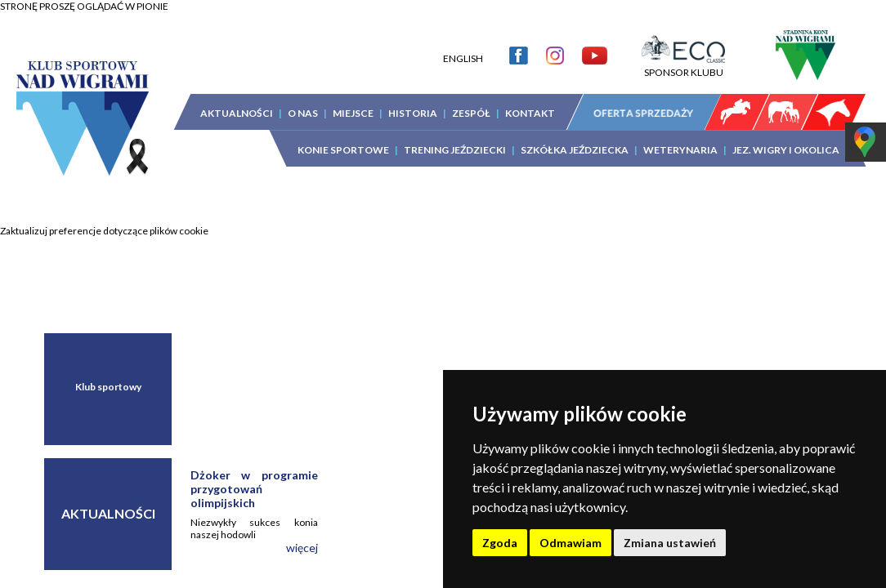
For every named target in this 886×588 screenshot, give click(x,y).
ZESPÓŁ (471, 101)
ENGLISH (463, 46)
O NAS (303, 101)
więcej (302, 548)
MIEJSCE (353, 101)
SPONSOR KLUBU (683, 54)
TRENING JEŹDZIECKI (455, 138)
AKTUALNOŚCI (237, 101)
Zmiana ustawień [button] (670, 543)
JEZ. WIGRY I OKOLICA (786, 138)
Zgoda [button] (500, 543)
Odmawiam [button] (571, 543)
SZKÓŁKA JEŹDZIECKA (575, 138)
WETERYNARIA (680, 138)
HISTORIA (413, 101)
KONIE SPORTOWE (343, 138)
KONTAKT (530, 101)
